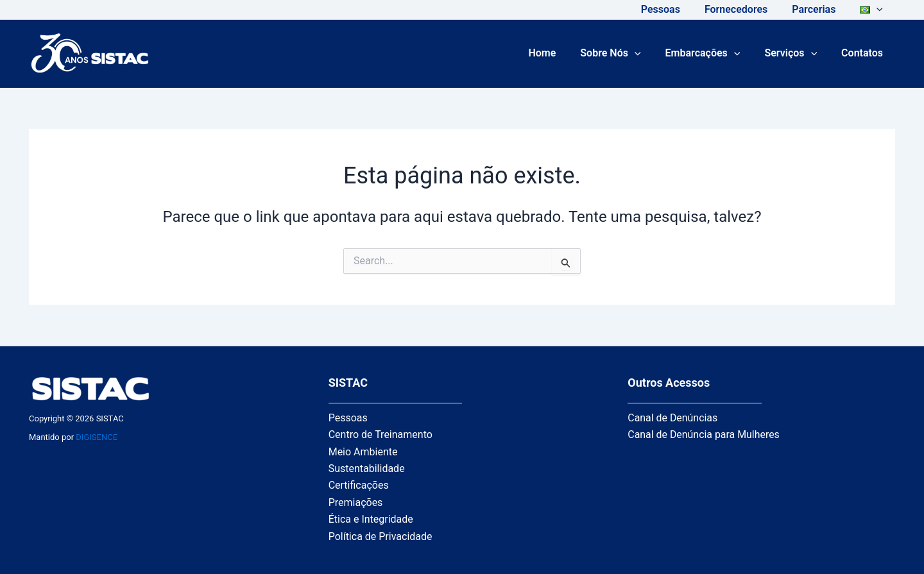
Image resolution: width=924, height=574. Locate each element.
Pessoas (348, 418)
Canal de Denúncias (673, 418)
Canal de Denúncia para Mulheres (704, 435)
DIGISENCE (97, 437)
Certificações (359, 485)
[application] (878, 10)
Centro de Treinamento (381, 435)
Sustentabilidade (367, 468)
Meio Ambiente (363, 452)
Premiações (356, 502)
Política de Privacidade (381, 536)
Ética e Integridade (371, 519)
